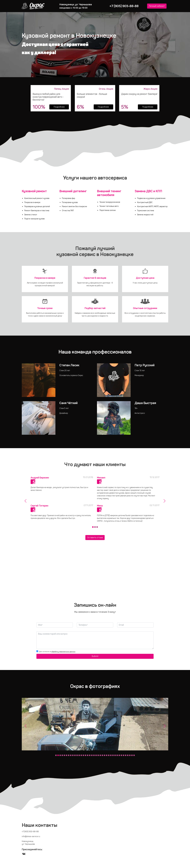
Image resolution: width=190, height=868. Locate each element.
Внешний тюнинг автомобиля (109, 193)
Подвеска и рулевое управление (151, 198)
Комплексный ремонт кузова (37, 198)
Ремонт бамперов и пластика (37, 211)
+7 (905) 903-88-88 (124, 6)
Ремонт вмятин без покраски (74, 206)
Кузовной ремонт (34, 191)
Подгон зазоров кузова (34, 219)
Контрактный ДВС (145, 202)
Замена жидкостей (145, 215)
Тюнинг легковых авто (109, 206)
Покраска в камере (32, 202)
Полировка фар (68, 198)
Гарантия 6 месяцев (95, 278)
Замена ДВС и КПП (148, 191)
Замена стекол (31, 215)
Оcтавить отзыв (95, 537)
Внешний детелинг (73, 191)
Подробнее (59, 107)
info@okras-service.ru (31, 836)
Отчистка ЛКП (68, 211)
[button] (25, 501)
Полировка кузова (70, 202)
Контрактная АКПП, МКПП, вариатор (152, 206)
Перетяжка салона (108, 210)
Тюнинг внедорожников (110, 202)
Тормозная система (146, 211)
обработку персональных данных (63, 651)
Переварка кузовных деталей (37, 206)
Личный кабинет (157, 6)
